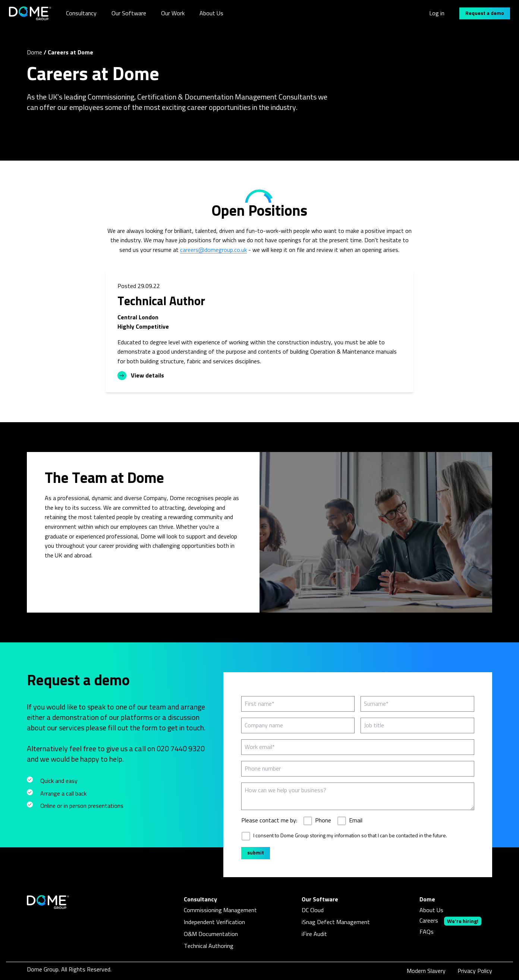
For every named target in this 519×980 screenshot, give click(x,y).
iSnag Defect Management (336, 922)
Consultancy (81, 13)
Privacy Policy (475, 971)
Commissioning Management (220, 910)
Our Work (173, 13)
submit (256, 853)
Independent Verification (214, 922)
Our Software (129, 13)
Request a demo (485, 13)
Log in (437, 13)
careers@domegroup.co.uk (213, 250)
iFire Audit (314, 934)
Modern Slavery (426, 971)
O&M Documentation (211, 934)
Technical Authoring (209, 946)
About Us (211, 13)
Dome (34, 53)
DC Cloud (313, 910)
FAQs (427, 932)
